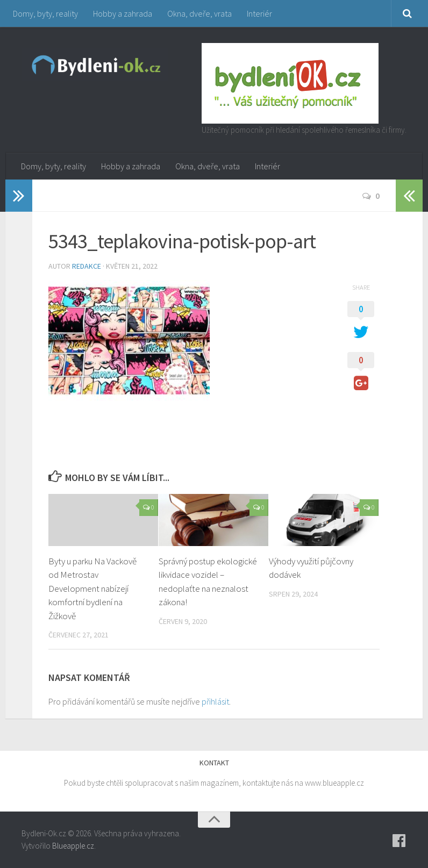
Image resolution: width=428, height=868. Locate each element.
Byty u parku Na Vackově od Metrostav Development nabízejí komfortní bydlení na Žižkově (92, 589)
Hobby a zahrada (123, 13)
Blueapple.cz (73, 846)
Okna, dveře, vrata (199, 13)
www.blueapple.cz (334, 783)
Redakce (87, 266)
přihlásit (215, 701)
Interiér (259, 13)
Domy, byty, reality (45, 13)
